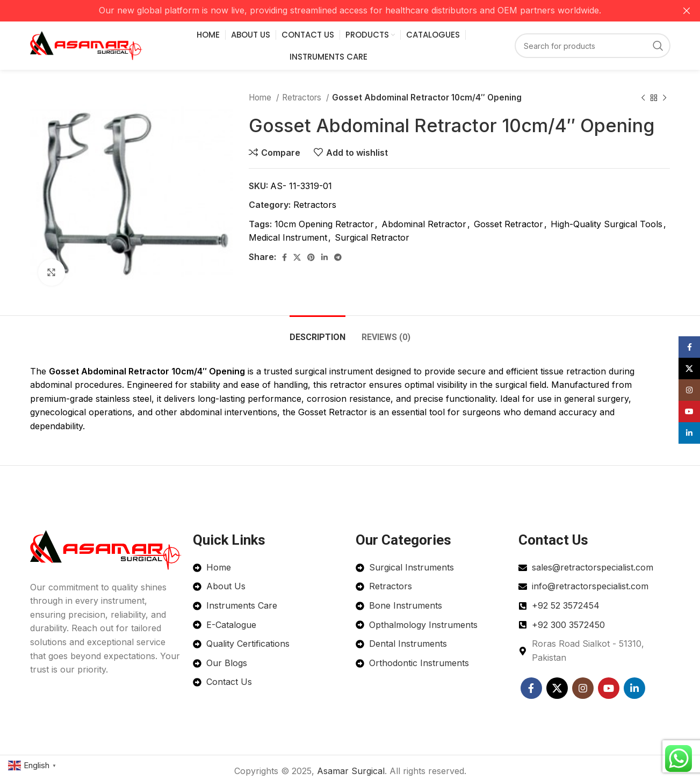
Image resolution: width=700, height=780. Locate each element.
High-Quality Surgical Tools (607, 224)
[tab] (317, 332)
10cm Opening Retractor (324, 224)
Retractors (303, 97)
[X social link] (297, 257)
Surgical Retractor (372, 237)
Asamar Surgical (351, 771)
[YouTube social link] (609, 688)
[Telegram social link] (338, 257)
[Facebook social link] (284, 257)
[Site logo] (86, 45)
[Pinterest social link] (311, 257)
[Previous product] (643, 98)
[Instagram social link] (583, 688)
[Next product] (665, 98)
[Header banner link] (334, 11)
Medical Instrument (288, 237)
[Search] (593, 46)
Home (261, 97)
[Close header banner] (687, 11)
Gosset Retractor (508, 224)
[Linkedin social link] (324, 257)
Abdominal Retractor (424, 224)
